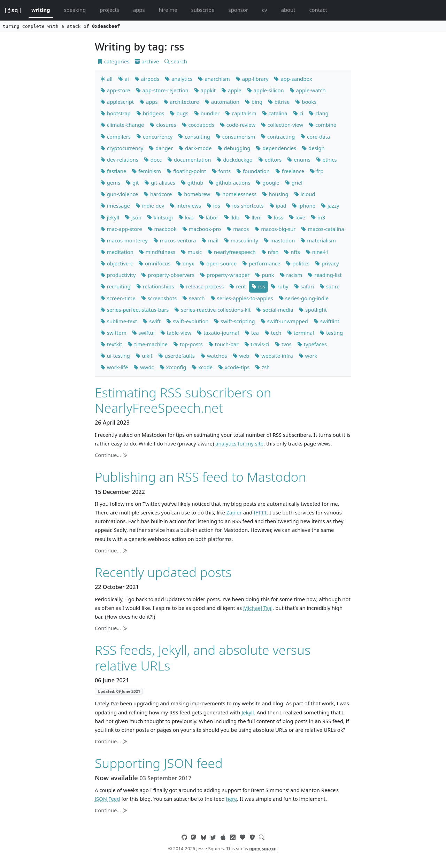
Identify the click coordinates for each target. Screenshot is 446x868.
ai (124, 79)
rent (238, 286)
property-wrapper (225, 275)
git (132, 183)
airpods (147, 79)
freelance (290, 171)
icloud (305, 194)
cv (265, 10)
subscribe (203, 10)
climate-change (122, 125)
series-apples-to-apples (242, 298)
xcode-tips (234, 367)
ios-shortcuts (245, 206)
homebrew (194, 194)
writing (41, 10)
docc (153, 160)
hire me (168, 10)
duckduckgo (234, 160)
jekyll (110, 217)
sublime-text (119, 321)
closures (163, 125)
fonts (221, 171)
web (241, 356)
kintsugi (160, 217)
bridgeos (150, 113)
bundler (207, 113)
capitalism (241, 113)
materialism (318, 240)
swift (152, 321)
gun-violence (119, 194)
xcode (202, 367)
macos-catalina (322, 229)
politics (298, 263)
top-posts (188, 344)
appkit (205, 90)
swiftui (143, 333)
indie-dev (150, 206)
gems (110, 183)
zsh (262, 367)
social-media (275, 310)
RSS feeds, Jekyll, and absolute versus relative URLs (203, 657)
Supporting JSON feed (159, 763)
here (231, 799)
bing (254, 102)
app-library (252, 79)
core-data (315, 137)
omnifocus (154, 263)
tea (252, 333)
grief (294, 183)
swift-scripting (234, 321)
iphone (304, 206)
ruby (279, 286)
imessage (115, 206)
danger (161, 148)
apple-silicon (266, 90)
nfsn (270, 252)
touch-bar (224, 344)
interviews (185, 206)
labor (209, 217)
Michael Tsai (258, 608)
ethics (326, 160)
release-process (202, 286)
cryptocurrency (122, 148)
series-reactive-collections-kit (212, 310)
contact (318, 10)
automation (222, 102)
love (297, 217)
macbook (162, 229)
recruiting (116, 286)
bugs (179, 113)
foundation (253, 171)
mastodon (279, 240)
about (288, 10)
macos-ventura (175, 240)
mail (210, 240)
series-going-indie (304, 298)
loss (275, 217)
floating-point (186, 171)
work (308, 356)
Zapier (234, 512)
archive (147, 61)
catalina (275, 113)
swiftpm (113, 333)
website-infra (274, 356)
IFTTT (260, 512)
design (313, 148)
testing (331, 333)
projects (109, 10)
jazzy (330, 206)
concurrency (154, 137)
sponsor (238, 10)
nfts (292, 252)
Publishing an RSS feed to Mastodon (200, 477)
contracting (278, 137)
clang (318, 113)
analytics (179, 79)
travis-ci (257, 344)
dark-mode (195, 148)
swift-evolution (187, 321)
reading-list (325, 275)
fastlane (113, 171)
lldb (232, 217)
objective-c (117, 263)
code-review (238, 125)
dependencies (276, 148)
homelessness (236, 194)
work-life (114, 367)
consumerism (235, 137)
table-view (176, 333)
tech (273, 333)
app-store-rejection (162, 90)
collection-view (282, 125)
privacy (327, 263)
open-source (218, 263)
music (191, 252)
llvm (253, 217)
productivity (118, 275)
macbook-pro (202, 229)
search (176, 61)
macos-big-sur (275, 229)
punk (264, 275)
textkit (111, 344)
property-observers (168, 275)
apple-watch (308, 90)
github (192, 183)
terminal (301, 333)
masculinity (241, 240)
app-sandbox (293, 79)
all (106, 79)
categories (113, 61)
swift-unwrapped (284, 321)
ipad (278, 206)
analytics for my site (239, 443)
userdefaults (176, 356)
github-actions (229, 183)
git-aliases (160, 183)
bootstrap (116, 113)
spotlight (313, 310)
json (133, 217)
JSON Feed (107, 799)
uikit (144, 356)
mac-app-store (121, 229)
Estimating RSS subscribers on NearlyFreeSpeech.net (183, 400)
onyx (185, 263)
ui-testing (115, 356)
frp (317, 171)
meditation (117, 252)
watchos (214, 356)
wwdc (144, 367)
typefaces (312, 344)
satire (330, 286)
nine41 (317, 252)
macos (238, 229)
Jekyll (248, 712)
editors (270, 160)
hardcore (158, 194)
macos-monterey (124, 240)
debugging (234, 148)
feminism (146, 171)
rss (258, 286)
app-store (115, 90)
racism (291, 275)
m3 (318, 217)
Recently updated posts (163, 572)
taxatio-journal (218, 333)
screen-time (118, 298)
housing (275, 194)
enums (299, 160)
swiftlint (326, 321)
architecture (181, 102)
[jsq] (13, 10)
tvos (283, 344)
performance (261, 263)
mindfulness (157, 252)
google (267, 183)
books (306, 102)
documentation (189, 160)
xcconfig (173, 367)
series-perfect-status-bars (134, 310)
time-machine (148, 344)
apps (139, 10)
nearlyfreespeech (232, 252)
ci (298, 113)
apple (231, 90)
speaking (75, 10)
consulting (194, 137)
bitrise (279, 102)
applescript (117, 102)
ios (213, 206)
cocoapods (198, 125)
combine (322, 125)
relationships (155, 286)
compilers (116, 137)
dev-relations (119, 160)
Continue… (111, 455)
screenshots (159, 298)
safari (304, 286)
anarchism (214, 79)
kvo (186, 217)
